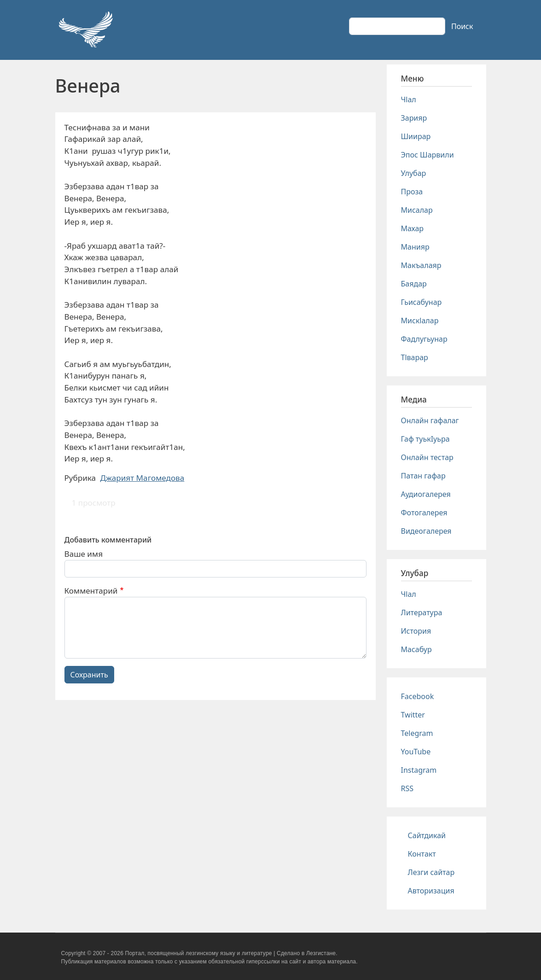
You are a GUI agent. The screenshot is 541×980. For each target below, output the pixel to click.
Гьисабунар (422, 302)
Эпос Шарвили (428, 155)
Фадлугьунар (424, 339)
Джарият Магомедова (143, 478)
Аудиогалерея (426, 494)
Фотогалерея (424, 513)
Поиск (462, 26)
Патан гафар (423, 476)
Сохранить (89, 675)
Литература (422, 612)
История (416, 631)
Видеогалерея (426, 531)
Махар (413, 228)
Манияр (415, 247)
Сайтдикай (427, 835)
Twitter (413, 715)
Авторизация (431, 891)
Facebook (418, 696)
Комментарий (91, 591)
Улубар (414, 173)
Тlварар (415, 357)
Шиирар (416, 136)
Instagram (419, 770)
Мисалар (417, 210)
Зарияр (414, 118)
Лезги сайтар (431, 872)
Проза (412, 192)
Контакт (422, 854)
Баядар (414, 284)
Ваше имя (84, 554)
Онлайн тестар (427, 457)
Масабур (416, 649)
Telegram (417, 733)
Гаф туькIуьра (425, 439)
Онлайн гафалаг (430, 420)
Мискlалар (420, 321)
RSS (407, 788)
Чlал (409, 99)
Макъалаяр (421, 265)
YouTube (416, 752)
